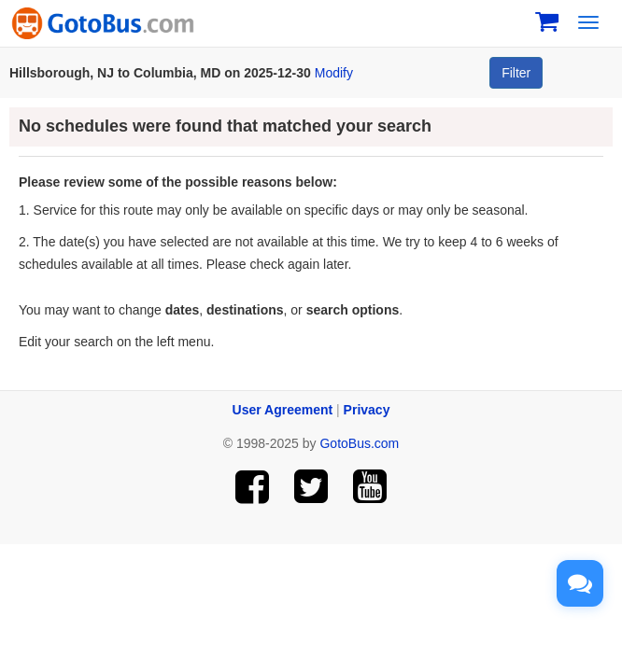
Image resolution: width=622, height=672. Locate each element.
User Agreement (283, 410)
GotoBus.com (359, 443)
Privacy (367, 410)
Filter (516, 73)
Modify (334, 73)
